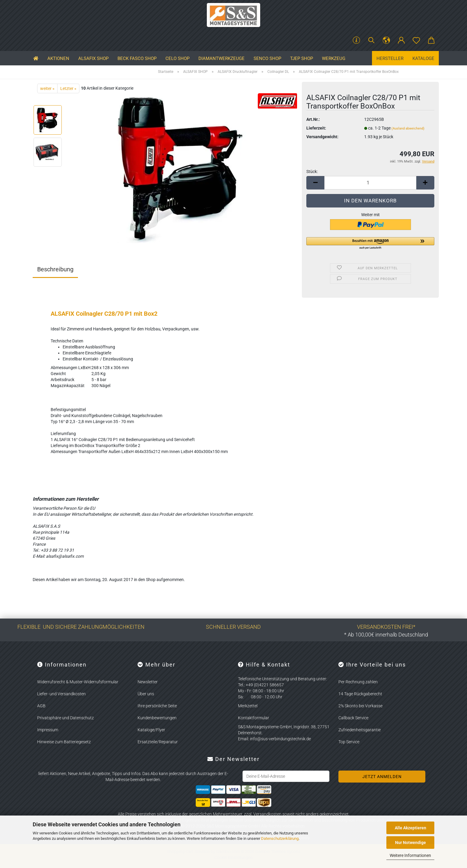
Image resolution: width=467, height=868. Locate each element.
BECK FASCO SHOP (137, 58)
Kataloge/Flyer (151, 730)
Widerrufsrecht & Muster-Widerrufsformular (78, 682)
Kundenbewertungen (157, 718)
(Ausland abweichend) (408, 128)
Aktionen (58, 58)
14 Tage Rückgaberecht (360, 694)
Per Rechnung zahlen (358, 682)
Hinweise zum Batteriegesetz (64, 742)
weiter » (47, 88)
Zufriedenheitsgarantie (360, 730)
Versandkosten (267, 814)
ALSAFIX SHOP (93, 58)
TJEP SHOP (302, 58)
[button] (386, 40)
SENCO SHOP (267, 58)
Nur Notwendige (410, 843)
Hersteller (390, 58)
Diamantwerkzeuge (222, 58)
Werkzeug (334, 58)
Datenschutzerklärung (280, 838)
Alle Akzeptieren (410, 828)
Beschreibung (55, 269)
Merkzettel (248, 706)
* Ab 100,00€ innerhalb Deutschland (386, 635)
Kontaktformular (254, 718)
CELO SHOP (177, 58)
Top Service (349, 742)
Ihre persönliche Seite (157, 706)
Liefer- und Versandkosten (61, 694)
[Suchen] (371, 40)
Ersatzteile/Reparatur (158, 742)
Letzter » (68, 88)
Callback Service (353, 718)
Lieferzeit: (316, 128)
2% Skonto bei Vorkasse (360, 706)
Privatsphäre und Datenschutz (65, 718)
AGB (41, 706)
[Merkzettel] (416, 40)
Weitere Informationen (410, 855)
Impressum (48, 730)
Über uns (146, 694)
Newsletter (148, 682)
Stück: (312, 172)
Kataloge (423, 58)
